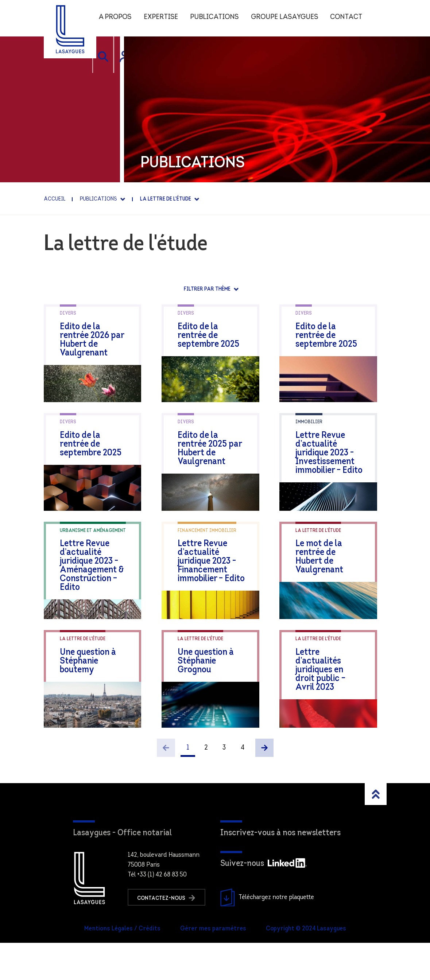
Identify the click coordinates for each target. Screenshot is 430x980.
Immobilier (309, 431)
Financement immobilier (207, 549)
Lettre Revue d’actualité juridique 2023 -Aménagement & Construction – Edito (98, 584)
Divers (68, 313)
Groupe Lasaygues (289, 18)
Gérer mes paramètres (213, 966)
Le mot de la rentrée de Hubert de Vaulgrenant (334, 571)
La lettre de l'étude (318, 549)
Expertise (165, 18)
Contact (351, 18)
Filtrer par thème (208, 289)
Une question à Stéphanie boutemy (97, 685)
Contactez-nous (167, 935)
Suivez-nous (264, 901)
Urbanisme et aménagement (93, 549)
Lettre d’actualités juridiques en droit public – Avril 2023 (331, 689)
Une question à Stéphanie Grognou (214, 685)
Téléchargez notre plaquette (267, 935)
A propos (119, 18)
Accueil (55, 199)
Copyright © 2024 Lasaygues (306, 966)
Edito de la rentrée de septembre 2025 (214, 331)
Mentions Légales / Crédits (122, 966)
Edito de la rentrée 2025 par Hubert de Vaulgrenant (214, 453)
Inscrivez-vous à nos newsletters (280, 871)
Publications (219, 18)
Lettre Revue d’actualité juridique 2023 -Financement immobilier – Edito (216, 575)
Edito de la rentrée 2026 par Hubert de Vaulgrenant (96, 336)
